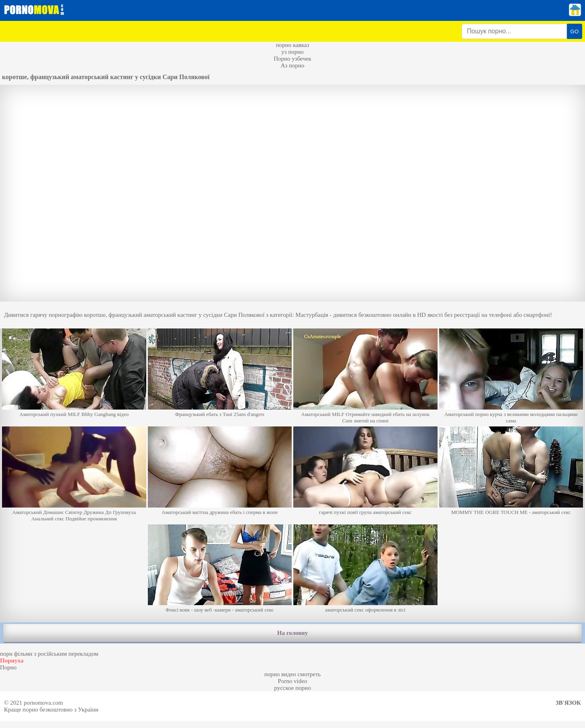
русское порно (292, 688)
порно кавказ (293, 45)
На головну (292, 633)
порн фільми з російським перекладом (49, 654)
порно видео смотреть (293, 674)
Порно (8, 667)
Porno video (293, 681)
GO (574, 32)
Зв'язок (568, 703)
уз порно (292, 52)
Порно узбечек (292, 59)
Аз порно (292, 65)
